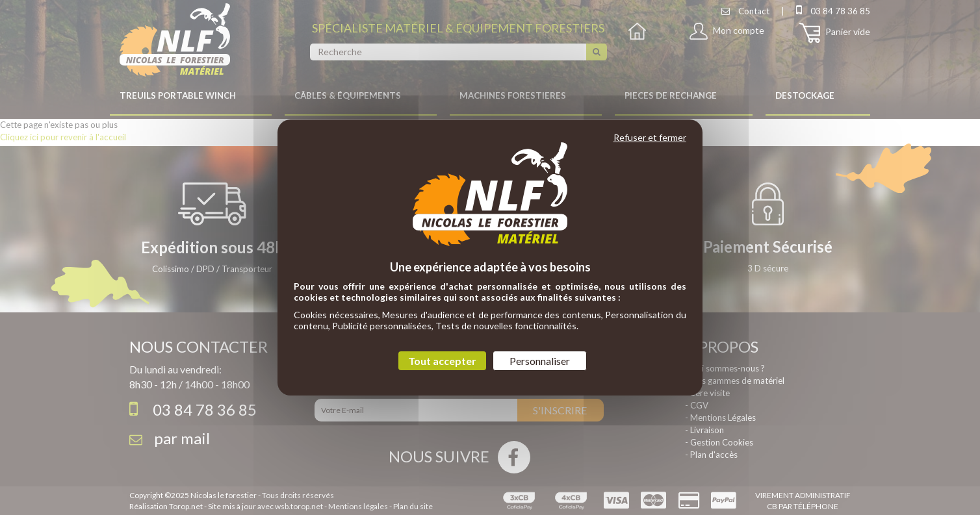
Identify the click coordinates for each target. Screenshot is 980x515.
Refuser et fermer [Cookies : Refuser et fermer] (650, 137)
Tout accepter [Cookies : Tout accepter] (442, 361)
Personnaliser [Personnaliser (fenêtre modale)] (540, 361)
